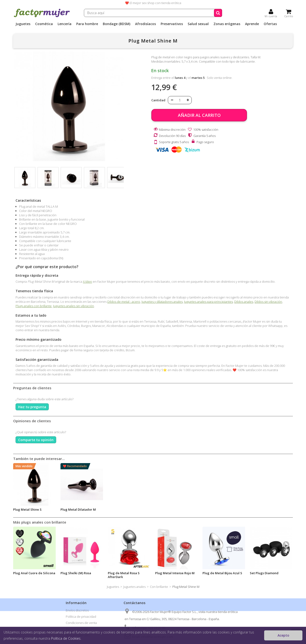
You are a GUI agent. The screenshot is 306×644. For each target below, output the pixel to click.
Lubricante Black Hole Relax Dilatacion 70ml (34, 511)
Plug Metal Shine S (217, 509)
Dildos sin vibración (268, 302)
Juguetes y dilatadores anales (162, 302)
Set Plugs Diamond (264, 573)
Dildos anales (244, 302)
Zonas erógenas (227, 24)
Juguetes (23, 24)
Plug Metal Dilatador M (268, 509)
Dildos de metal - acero (124, 302)
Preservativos (172, 24)
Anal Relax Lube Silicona (126, 509)
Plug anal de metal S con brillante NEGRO (174, 511)
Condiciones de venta (81, 623)
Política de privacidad (81, 617)
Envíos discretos (77, 610)
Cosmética (44, 24)
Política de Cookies (66, 638)
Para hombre (87, 24)
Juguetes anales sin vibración (74, 306)
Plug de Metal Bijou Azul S (222, 573)
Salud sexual (198, 24)
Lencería (65, 24)
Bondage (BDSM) (117, 24)
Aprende (252, 24)
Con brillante (159, 587)
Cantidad (158, 100)
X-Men (87, 281)
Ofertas (270, 24)
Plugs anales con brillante (34, 306)
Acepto (283, 635)
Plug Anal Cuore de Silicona (34, 573)
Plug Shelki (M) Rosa (76, 573)
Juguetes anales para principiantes (208, 302)
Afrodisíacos (145, 24)
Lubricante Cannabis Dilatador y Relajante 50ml (81, 511)
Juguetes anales (134, 587)
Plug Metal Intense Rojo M (175, 573)
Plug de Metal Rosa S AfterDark (124, 575)
